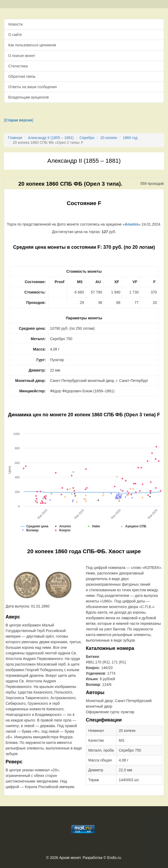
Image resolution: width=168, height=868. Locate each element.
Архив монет (70, 858)
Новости (15, 24)
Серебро (87, 138)
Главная (15, 138)
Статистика (18, 66)
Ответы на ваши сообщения (33, 87)
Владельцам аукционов (29, 97)
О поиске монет (22, 56)
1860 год (130, 138)
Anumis (132, 224)
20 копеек (109, 138)
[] (19, 120)
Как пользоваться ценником (32, 45)
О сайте (15, 35)
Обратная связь (22, 76)
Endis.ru (114, 858)
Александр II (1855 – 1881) (51, 138)
